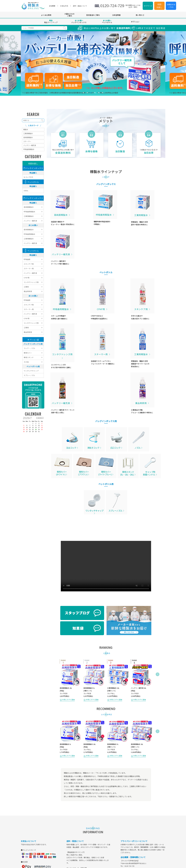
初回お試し (159, 6)
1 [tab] (83, 94)
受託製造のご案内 (93, 16)
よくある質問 (46, 16)
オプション (135, 23)
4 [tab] (95, 94)
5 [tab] (99, 94)
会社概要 (122, 859)
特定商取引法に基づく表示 (106, 859)
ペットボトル (107, 22)
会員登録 (79, 859)
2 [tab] (87, 94)
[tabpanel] (93, 64)
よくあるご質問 (67, 859)
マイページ (148, 6)
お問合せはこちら (171, 6)
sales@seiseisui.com (135, 796)
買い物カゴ (140, 16)
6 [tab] (103, 94)
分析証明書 (116, 16)
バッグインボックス (79, 22)
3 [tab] (91, 94)
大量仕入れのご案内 (69, 16)
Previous (57, 603)
